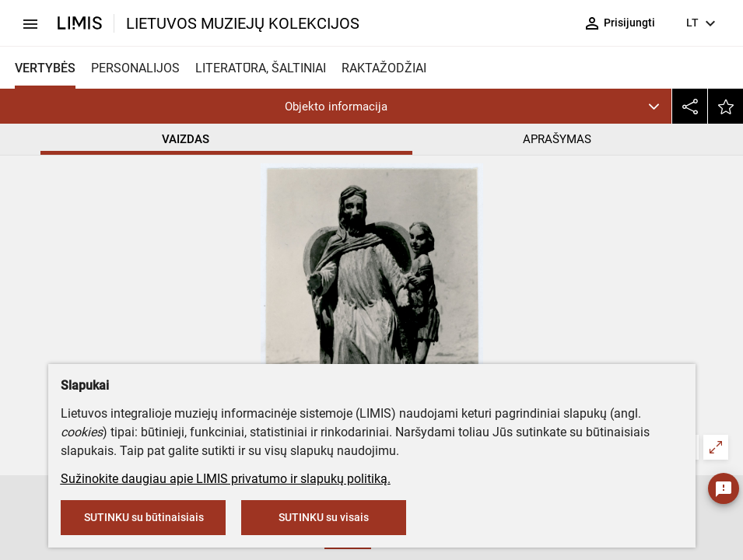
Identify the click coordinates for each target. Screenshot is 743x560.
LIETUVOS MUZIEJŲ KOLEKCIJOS (243, 23)
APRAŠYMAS (557, 139)
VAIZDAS (186, 139)
